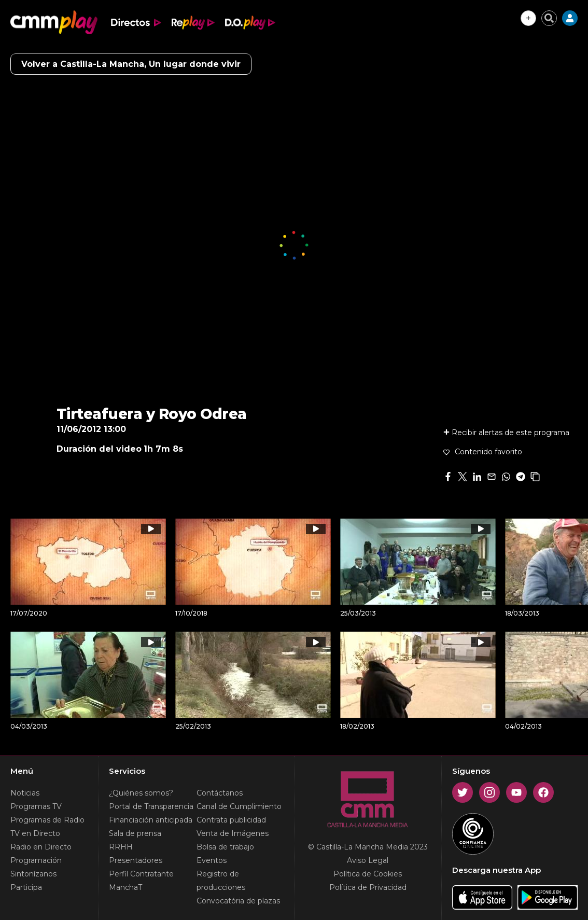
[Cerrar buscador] (549, 18)
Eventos (212, 860)
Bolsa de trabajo (225, 847)
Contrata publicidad (231, 820)
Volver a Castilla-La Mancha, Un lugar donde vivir (131, 64)
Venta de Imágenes (233, 833)
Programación (36, 860)
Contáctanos (220, 793)
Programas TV (36, 806)
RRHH (121, 847)
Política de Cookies (368, 874)
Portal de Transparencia (151, 806)
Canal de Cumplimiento (239, 806)
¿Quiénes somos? (141, 793)
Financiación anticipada (151, 820)
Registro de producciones (221, 881)
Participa (26, 887)
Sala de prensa (135, 833)
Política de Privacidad (368, 887)
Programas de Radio (47, 820)
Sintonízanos (33, 874)
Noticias (25, 793)
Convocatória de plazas (238, 901)
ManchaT (125, 887)
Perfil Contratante (141, 874)
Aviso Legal (368, 860)
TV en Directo (35, 833)
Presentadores (136, 860)
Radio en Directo (41, 847)
